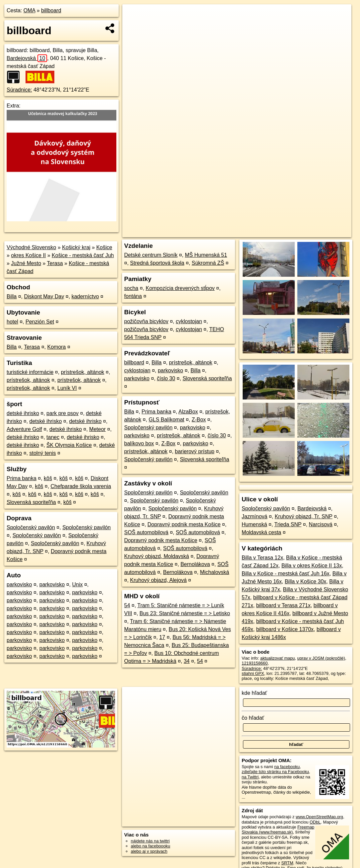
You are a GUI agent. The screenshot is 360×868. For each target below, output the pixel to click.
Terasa (55, 263)
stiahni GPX (253, 673)
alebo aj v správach (149, 851)
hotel (12, 322)
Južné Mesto (26, 263)
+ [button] (134, 16)
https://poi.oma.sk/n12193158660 (320, 232)
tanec (53, 437)
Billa (12, 296)
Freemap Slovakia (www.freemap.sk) (278, 830)
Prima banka (22, 478)
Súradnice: (19, 90)
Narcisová (321, 524)
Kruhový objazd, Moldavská (157, 556)
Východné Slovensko (31, 247)
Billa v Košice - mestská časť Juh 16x (286, 574)
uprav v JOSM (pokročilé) (321, 658)
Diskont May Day (44, 296)
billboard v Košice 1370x (285, 629)
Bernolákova (195, 564)
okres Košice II (28, 255)
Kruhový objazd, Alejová (158, 580)
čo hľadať (253, 718)
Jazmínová (254, 516)
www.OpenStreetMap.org (319, 817)
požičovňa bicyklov (146, 321)
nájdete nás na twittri (150, 841)
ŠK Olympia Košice (69, 445)
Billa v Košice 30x (305, 581)
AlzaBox (188, 412)
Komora (56, 347)
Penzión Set (40, 322)
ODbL (315, 822)
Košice (104, 247)
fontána (133, 296)
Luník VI (67, 388)
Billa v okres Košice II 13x (312, 566)
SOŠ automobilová (146, 532)
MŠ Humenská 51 (206, 255)
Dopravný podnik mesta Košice (184, 524)
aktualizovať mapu (277, 658)
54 (127, 605)
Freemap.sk (269, 232)
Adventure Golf (24, 429)
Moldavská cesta (261, 532)
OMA (30, 10)
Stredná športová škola (157, 263)
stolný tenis (42, 453)
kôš (48, 478)
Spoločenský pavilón (31, 527)
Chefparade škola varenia (81, 486)
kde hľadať (254, 693)
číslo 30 (166, 378)
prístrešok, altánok (83, 372)
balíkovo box (139, 443)
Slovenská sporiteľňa (31, 502)
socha (131, 288)
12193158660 (255, 663)
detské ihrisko (23, 413)
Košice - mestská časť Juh (83, 255)
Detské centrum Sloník (151, 255)
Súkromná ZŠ (208, 263)
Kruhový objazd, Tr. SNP (304, 516)
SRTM (287, 863)
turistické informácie (30, 372)
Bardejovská (27, 58)
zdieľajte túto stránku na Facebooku (275, 772)
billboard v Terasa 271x (283, 605)
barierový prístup (195, 451)
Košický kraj (76, 247)
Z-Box (199, 420)
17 (162, 637)
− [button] (134, 26)
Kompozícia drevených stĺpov (180, 288)
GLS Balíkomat (166, 420)
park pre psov (62, 413)
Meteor (97, 429)
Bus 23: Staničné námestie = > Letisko (185, 613)
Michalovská (214, 572)
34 (187, 661)
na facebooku (287, 767)
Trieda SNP (288, 524)
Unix (77, 584)
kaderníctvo (85, 296)
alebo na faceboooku (151, 846)
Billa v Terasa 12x (262, 558)
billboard (51, 10)
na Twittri (250, 777)
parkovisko (19, 584)
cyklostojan (189, 321)
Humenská (254, 524)
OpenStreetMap (235, 232)
